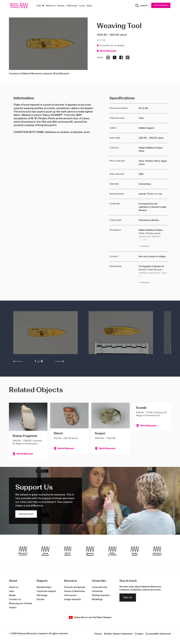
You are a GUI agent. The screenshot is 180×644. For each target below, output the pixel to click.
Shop (89, 6)
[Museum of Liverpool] (23, 551)
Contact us (15, 600)
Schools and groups (75, 587)
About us (14, 587)
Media (12, 596)
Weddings (97, 600)
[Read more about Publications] (153, 275)
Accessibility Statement (158, 634)
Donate (40, 600)
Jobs (12, 592)
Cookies (139, 634)
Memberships (44, 587)
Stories (61, 6)
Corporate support (46, 592)
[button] (46, 334)
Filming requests (101, 596)
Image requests (73, 600)
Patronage (42, 596)
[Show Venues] (43, 6)
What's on (51, 6)
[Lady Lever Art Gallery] (157, 551)
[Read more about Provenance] (153, 239)
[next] (60, 362)
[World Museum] (45, 551)
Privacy (98, 634)
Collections (72, 6)
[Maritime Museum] (90, 551)
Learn (82, 6)
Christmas (97, 592)
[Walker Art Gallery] (112, 551)
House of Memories (75, 592)
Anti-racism (70, 596)
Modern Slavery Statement (118, 634)
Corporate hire (100, 587)
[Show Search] (140, 6)
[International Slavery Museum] (68, 551)
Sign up (128, 598)
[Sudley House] (135, 551)
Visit (39, 6)
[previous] (18, 362)
